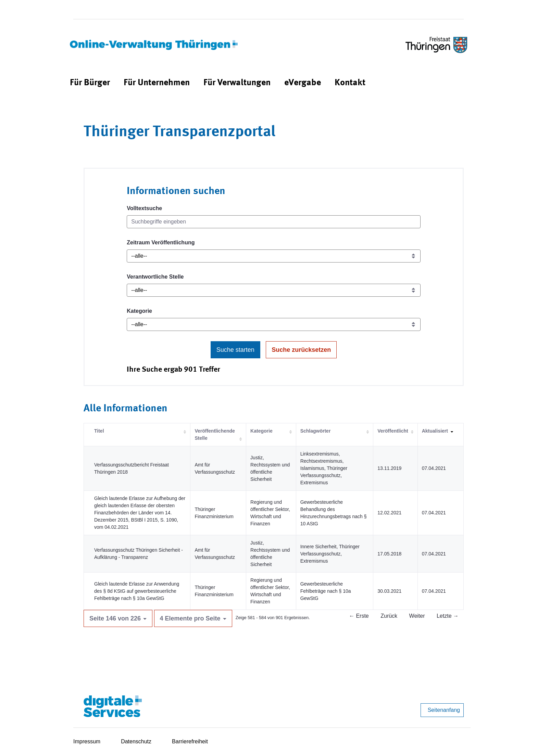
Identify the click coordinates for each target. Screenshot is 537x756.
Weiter (417, 616)
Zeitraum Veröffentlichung (161, 242)
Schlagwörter (316, 431)
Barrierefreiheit (190, 741)
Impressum (87, 741)
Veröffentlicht (393, 431)
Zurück (389, 616)
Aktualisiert (435, 431)
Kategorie (139, 311)
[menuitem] (90, 83)
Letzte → (448, 616)
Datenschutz (136, 741)
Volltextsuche (144, 208)
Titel (99, 431)
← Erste (359, 616)
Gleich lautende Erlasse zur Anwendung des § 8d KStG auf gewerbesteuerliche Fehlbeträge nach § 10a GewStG (137, 591)
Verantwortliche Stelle (155, 277)
